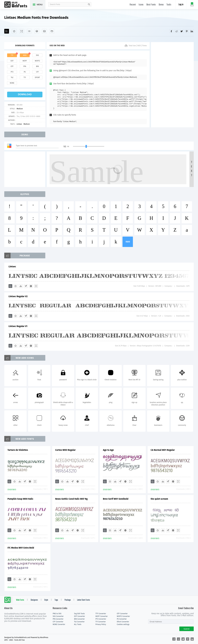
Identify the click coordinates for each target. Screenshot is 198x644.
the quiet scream (159, 499)
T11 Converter (101, 622)
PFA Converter (58, 619)
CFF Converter (58, 622)
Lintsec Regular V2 (18, 296)
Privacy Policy (101, 624)
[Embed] (31, 286)
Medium (20, 109)
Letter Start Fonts (83, 600)
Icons (141, 5)
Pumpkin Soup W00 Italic (20, 499)
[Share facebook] (171, 31)
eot (12, 61)
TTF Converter (101, 614)
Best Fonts (151, 5)
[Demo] (22, 31)
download (25, 94)
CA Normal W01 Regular (163, 450)
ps (25, 72)
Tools (169, 5)
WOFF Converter (102, 616)
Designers (34, 600)
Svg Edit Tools (79, 614)
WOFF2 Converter (123, 616)
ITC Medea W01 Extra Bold (21, 548)
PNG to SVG (57, 614)
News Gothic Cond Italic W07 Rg (71, 499)
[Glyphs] (29, 31)
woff (25, 61)
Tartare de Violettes (18, 450)
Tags (56, 600)
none (12, 83)
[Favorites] (14, 31)
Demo (161, 5)
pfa (25, 66)
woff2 (37, 61)
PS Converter (122, 619)
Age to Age (108, 450)
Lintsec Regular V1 (18, 326)
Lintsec (19, 124)
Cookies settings (123, 624)
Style (46, 600)
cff (37, 72)
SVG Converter (58, 616)
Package (68, 600)
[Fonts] (52, 31)
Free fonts (17, 5)
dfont (37, 77)
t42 (12, 77)
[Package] (37, 31)
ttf (12, 55)
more (128, 242)
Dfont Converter (123, 622)
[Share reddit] (176, 31)
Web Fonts (20, 600)
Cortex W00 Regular (65, 450)
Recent (133, 5)
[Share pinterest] (187, 31)
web (25, 55)
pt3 (12, 72)
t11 (25, 77)
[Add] (7, 31)
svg (37, 55)
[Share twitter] (182, 31)
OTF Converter (122, 614)
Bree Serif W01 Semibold (116, 499)
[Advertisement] (172, 85)
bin (37, 66)
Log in (181, 5)
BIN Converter (79, 619)
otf (12, 66)
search (89, 4)
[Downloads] (21, 286)
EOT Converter (79, 616)
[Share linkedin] (192, 31)
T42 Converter (79, 622)
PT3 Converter (101, 619)
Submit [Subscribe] (187, 629)
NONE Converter (59, 624)
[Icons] (44, 31)
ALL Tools (78, 624)
